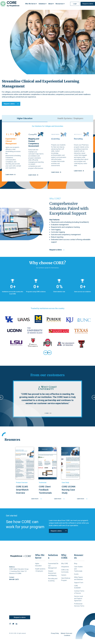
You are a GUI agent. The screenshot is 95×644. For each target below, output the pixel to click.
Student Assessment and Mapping (52, 573)
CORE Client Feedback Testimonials (45, 490)
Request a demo (88, 4)
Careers (64, 575)
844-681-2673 (14, 579)
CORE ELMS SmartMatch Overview (22, 490)
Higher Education (25, 118)
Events (76, 574)
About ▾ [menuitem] (51, 4)
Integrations (65, 567)
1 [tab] (45, 413)
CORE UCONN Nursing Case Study (69, 490)
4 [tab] (50, 413)
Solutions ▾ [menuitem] (42, 4)
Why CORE (65, 564)
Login (75, 4)
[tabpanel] (47, 333)
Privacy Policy (55, 633)
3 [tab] (48, 413)
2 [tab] (47, 413)
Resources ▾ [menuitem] (60, 4)
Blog (76, 564)
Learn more (36, 499)
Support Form (79, 583)
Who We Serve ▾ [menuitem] (31, 4)
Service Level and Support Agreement (78, 598)
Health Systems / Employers (70, 118)
